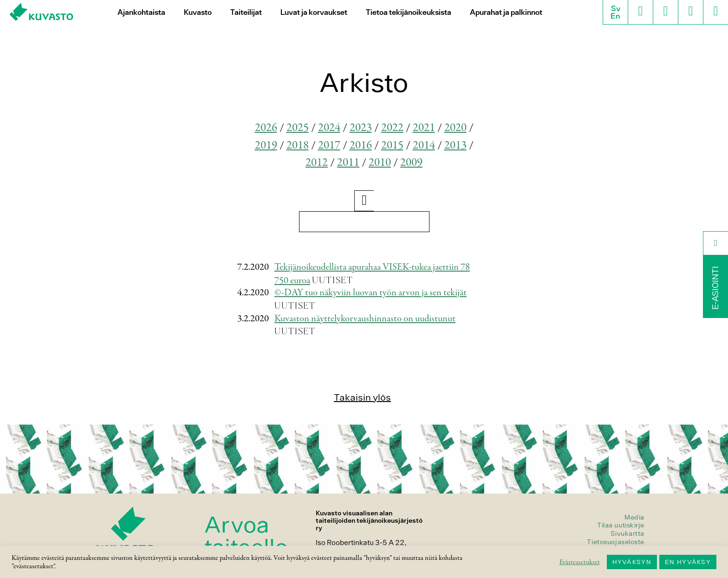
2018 (298, 146)
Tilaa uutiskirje (621, 525)
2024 (329, 128)
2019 (266, 146)
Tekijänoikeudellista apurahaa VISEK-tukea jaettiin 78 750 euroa (372, 274)
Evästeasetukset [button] (580, 562)
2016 (361, 146)
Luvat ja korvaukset (314, 12)
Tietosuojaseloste (616, 542)
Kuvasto (198, 12)
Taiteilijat (246, 12)
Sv (616, 8)
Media (634, 517)
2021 (424, 128)
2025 (298, 128)
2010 (380, 163)
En (615, 16)
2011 (348, 163)
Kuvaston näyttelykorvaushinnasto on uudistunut (365, 319)
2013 (455, 146)
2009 (411, 163)
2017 (329, 146)
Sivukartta (627, 533)
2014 (424, 146)
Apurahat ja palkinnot (506, 12)
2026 (266, 128)
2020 (455, 128)
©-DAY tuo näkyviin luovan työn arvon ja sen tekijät (370, 293)
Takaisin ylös (362, 397)
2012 (317, 163)
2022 (392, 128)
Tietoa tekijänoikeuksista (409, 12)
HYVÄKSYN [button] (632, 562)
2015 (392, 146)
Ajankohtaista (141, 12)
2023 (361, 128)
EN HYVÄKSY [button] (688, 562)
